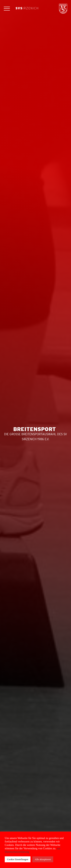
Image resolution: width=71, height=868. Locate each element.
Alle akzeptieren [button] (43, 859)
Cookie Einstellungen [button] (18, 859)
